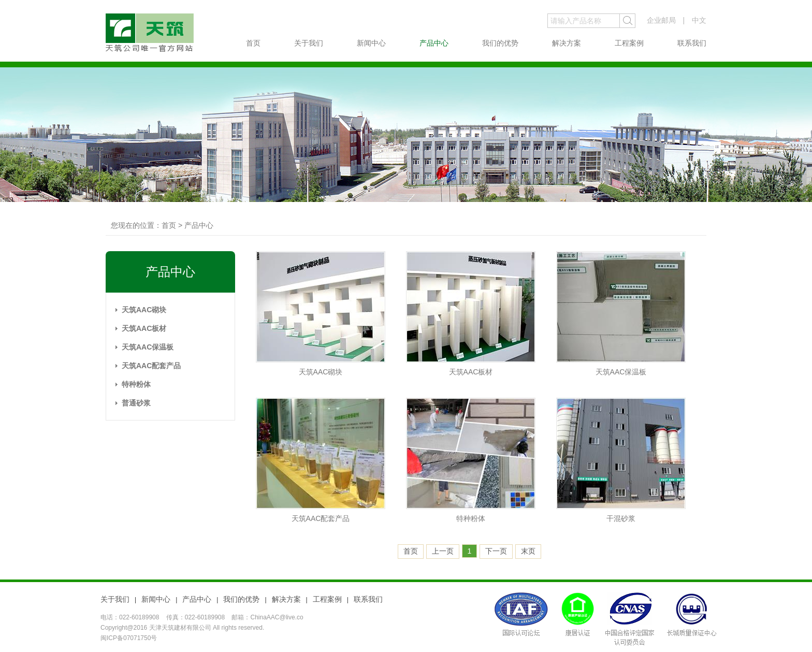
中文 (699, 20)
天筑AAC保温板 (148, 347)
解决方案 (567, 43)
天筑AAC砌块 (144, 310)
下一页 (496, 551)
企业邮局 (661, 20)
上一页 (443, 551)
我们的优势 (500, 43)
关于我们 (309, 43)
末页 (528, 551)
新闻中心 (371, 43)
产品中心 (434, 43)
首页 (253, 43)
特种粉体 (136, 384)
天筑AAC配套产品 (151, 366)
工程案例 (629, 43)
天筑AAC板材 (144, 328)
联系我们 (692, 43)
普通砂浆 (136, 403)
